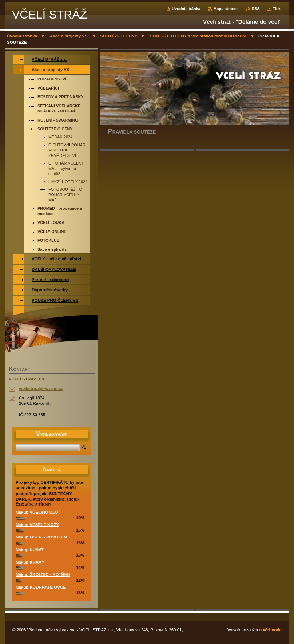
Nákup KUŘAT (30, 550)
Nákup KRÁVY (30, 562)
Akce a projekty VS (69, 36)
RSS (255, 9)
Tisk (277, 9)
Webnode (272, 630)
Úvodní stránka (186, 9)
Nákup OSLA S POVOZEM (41, 537)
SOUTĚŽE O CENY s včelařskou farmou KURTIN (198, 36)
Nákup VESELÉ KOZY (37, 525)
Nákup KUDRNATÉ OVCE (41, 587)
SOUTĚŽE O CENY (119, 36)
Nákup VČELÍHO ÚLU (37, 512)
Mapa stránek (226, 9)
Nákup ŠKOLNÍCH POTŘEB (43, 574)
